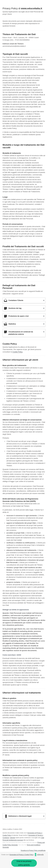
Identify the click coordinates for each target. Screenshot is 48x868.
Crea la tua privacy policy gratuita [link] (24, 863)
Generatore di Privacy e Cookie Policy (21, 855)
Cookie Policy (17, 352)
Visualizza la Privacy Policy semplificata (33, 850)
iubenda (12, 838)
